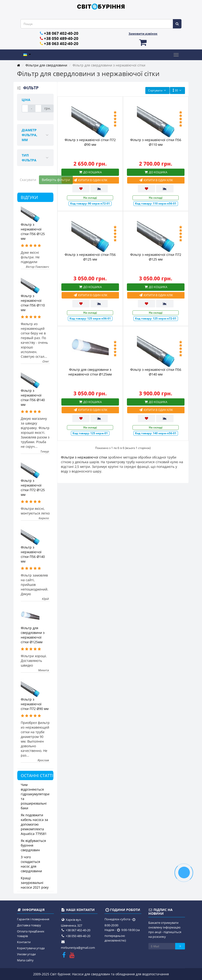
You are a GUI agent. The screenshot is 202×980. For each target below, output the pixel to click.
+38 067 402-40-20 (61, 33)
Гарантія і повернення (33, 919)
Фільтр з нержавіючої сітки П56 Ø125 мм (33, 231)
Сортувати (157, 90)
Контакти (24, 942)
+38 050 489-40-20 (61, 38)
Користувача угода (31, 948)
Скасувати (28, 180)
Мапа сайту (25, 960)
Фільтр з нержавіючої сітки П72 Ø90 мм (35, 704)
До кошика (90, 172)
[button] (143, 42)
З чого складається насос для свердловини (31, 864)
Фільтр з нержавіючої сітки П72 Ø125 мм (33, 488)
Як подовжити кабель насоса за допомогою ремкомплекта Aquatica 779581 (34, 824)
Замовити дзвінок (143, 34)
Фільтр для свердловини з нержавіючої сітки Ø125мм (33, 635)
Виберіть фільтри (56, 180)
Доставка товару (29, 925)
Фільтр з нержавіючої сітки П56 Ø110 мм (33, 303)
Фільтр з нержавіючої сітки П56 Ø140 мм (33, 398)
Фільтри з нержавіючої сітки (84, 457)
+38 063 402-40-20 (61, 43)
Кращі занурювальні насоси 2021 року (35, 883)
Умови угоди (26, 954)
